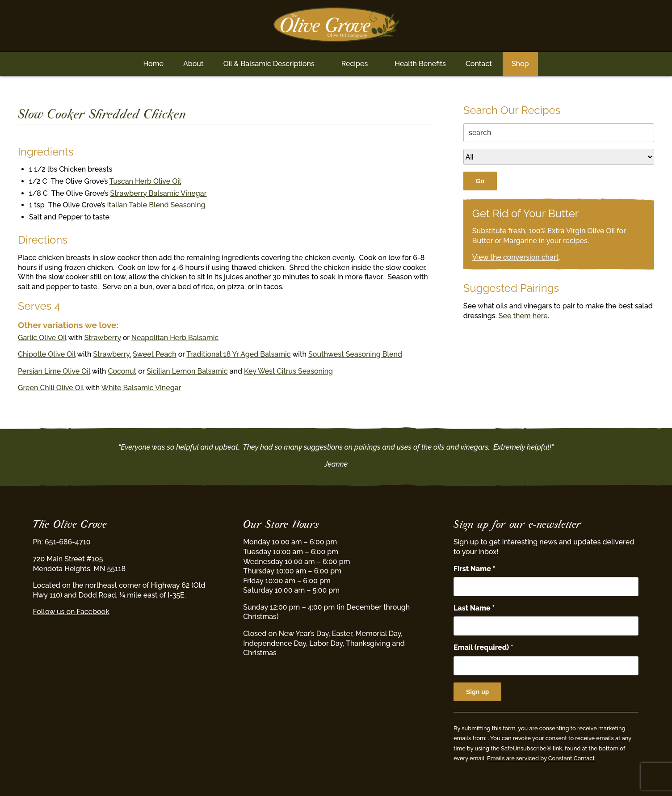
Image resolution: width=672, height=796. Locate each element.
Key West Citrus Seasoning (288, 371)
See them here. (524, 316)
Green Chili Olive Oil (51, 388)
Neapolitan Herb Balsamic (175, 338)
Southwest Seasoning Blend (355, 354)
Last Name (474, 608)
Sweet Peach (154, 354)
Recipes (355, 64)
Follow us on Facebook (71, 612)
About (193, 64)
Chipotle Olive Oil (47, 354)
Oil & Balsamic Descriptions (269, 64)
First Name (474, 569)
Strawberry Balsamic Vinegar (159, 193)
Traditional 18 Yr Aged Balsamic (238, 354)
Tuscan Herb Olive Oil (145, 181)
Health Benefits (420, 64)
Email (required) (483, 647)
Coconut (122, 371)
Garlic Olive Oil (42, 338)
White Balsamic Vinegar (141, 388)
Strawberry (103, 338)
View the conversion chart (516, 257)
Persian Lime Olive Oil (54, 371)
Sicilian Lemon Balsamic (187, 371)
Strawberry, (112, 354)
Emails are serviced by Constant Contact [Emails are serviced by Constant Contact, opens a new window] (541, 758)
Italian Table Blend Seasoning (156, 205)
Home (153, 64)
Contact (479, 64)
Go (480, 181)
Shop (520, 64)
